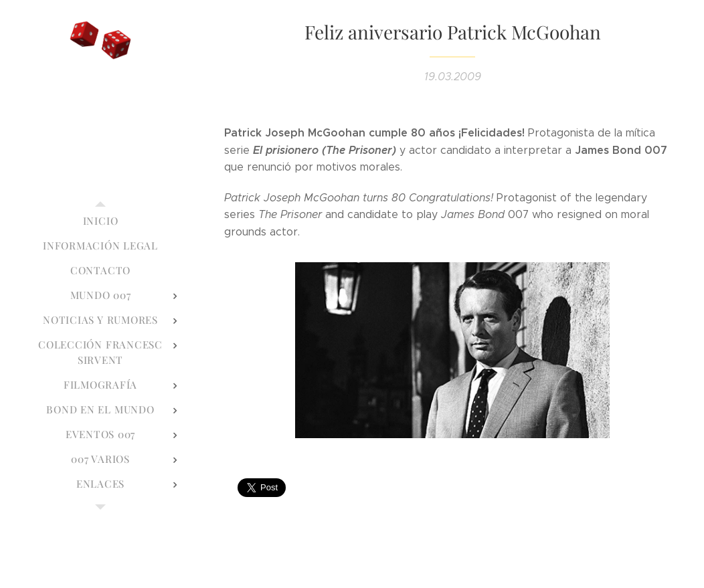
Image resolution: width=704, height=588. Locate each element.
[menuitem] (100, 221)
